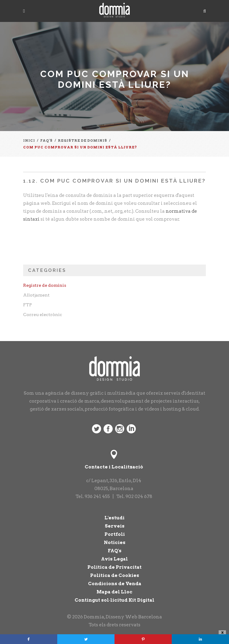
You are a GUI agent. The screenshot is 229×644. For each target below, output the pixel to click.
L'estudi (114, 518)
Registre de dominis (45, 285)
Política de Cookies (115, 575)
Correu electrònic (43, 315)
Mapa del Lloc (114, 592)
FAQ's (115, 551)
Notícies (115, 543)
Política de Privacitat (114, 567)
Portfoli (115, 534)
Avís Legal (114, 559)
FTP (28, 305)
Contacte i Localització (114, 467)
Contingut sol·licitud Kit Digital (114, 600)
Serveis (115, 526)
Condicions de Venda (115, 584)
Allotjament (36, 295)
